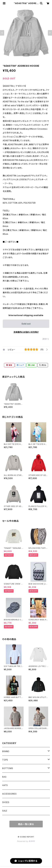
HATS (5, 785)
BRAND (6, 751)
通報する (46, 339)
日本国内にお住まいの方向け (26, 332)
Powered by (26, 841)
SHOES (6, 802)
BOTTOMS (8, 768)
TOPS (5, 760)
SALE (5, 811)
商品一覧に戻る (26, 824)
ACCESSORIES (9, 794)
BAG (4, 777)
